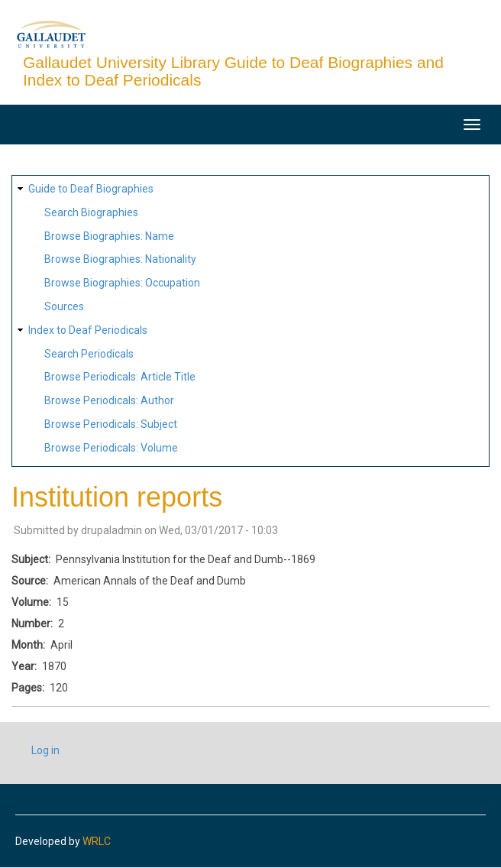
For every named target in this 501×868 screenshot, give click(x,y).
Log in (45, 750)
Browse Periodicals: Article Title (120, 377)
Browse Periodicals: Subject (111, 424)
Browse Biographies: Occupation (122, 283)
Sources (64, 306)
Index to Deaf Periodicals (88, 330)
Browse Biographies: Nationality (120, 259)
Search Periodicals (89, 354)
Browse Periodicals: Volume (111, 448)
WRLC (97, 841)
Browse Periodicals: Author (109, 400)
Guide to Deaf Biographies (91, 189)
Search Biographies (91, 212)
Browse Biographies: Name (109, 236)
